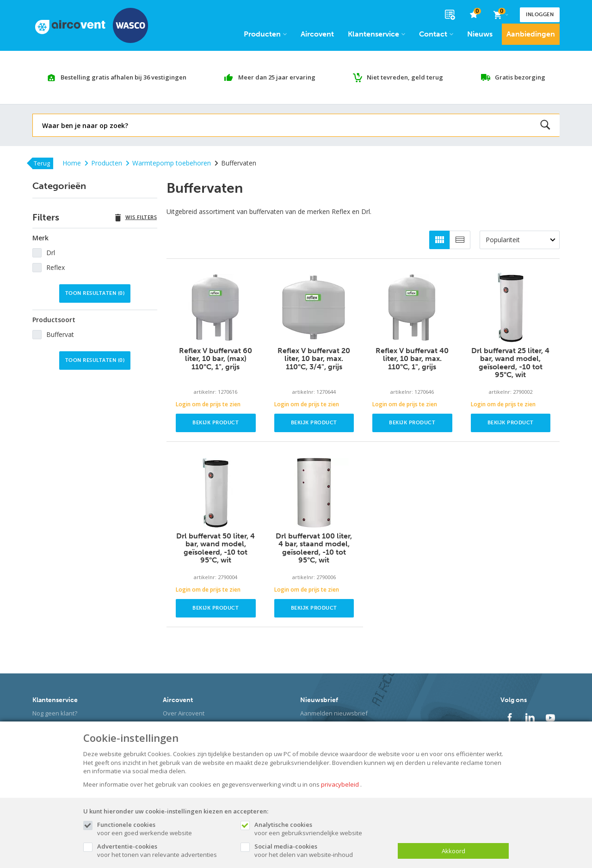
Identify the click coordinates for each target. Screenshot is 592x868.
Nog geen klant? (55, 713)
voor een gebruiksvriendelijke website (321, 829)
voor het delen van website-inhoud (321, 850)
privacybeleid (340, 784)
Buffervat (60, 334)
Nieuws (480, 34)
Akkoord (453, 851)
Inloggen (540, 15)
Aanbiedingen (531, 34)
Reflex (55, 267)
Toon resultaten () (95, 293)
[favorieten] (474, 15)
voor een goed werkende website (164, 829)
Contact (436, 34)
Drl (51, 253)
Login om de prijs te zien (208, 404)
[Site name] (92, 25)
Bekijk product (216, 423)
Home (72, 163)
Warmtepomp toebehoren (168, 163)
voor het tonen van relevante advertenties (164, 850)
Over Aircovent (184, 713)
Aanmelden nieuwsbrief (334, 713)
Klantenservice (376, 34)
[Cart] (500, 15)
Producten (265, 34)
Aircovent (317, 34)
